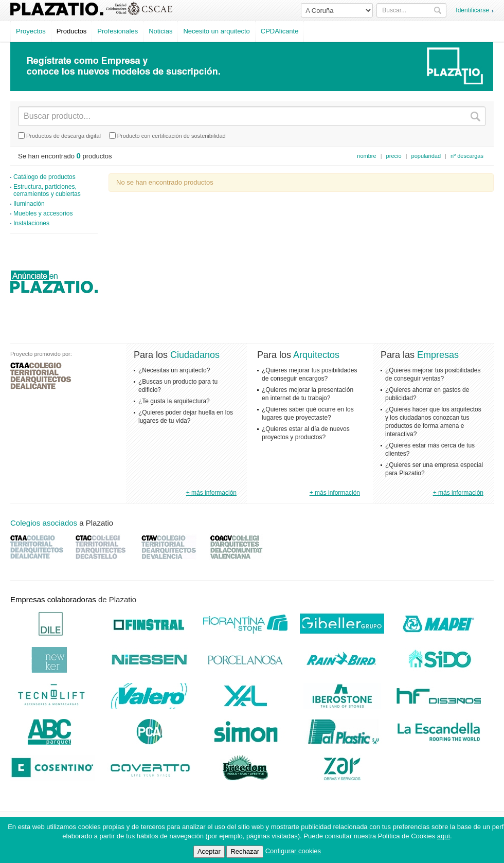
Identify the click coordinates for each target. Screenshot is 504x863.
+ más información (211, 493)
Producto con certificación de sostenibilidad (167, 136)
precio (394, 156)
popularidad (426, 156)
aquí (444, 836)
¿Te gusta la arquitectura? (174, 401)
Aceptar (209, 851)
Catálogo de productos (44, 177)
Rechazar (245, 851)
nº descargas (467, 156)
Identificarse (472, 10)
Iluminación (29, 204)
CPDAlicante (280, 31)
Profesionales (118, 31)
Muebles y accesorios (43, 213)
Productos (72, 31)
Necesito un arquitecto (216, 31)
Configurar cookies (293, 851)
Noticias (160, 31)
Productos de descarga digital (59, 136)
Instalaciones (31, 223)
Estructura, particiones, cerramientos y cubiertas (47, 190)
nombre (366, 156)
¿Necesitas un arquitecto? (174, 370)
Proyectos (31, 31)
